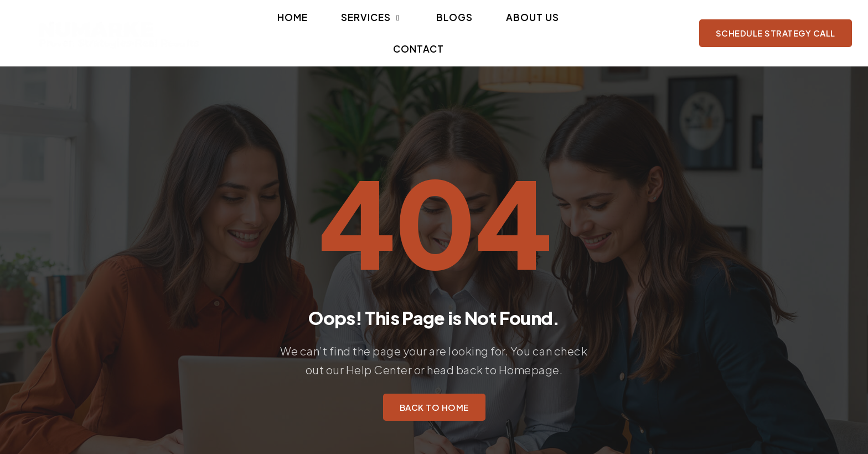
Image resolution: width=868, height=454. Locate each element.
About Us (465, 27)
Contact (523, 27)
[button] (358, 28)
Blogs (414, 27)
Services (358, 27)
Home (304, 27)
